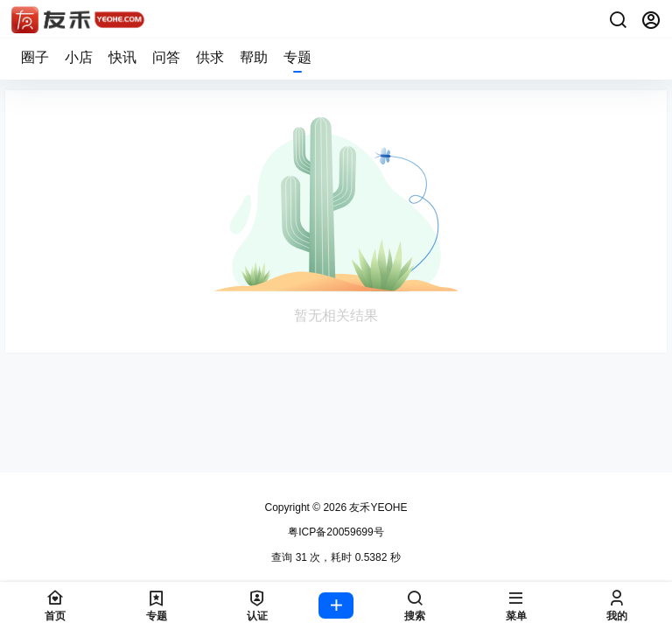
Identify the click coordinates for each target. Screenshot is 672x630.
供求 (210, 57)
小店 (79, 57)
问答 (166, 57)
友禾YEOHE (377, 507)
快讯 (122, 57)
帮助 (254, 57)
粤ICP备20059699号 (336, 532)
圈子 (35, 57)
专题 (297, 57)
